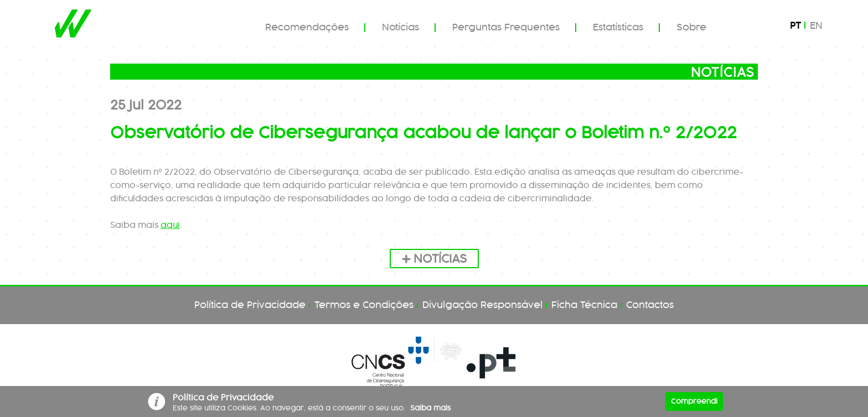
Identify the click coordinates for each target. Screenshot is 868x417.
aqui (170, 226)
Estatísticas (618, 28)
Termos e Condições (364, 305)
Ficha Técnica (584, 305)
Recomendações (307, 28)
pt (795, 26)
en (816, 26)
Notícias (401, 28)
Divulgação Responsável (482, 305)
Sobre (691, 28)
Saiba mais (430, 408)
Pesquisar (746, 27)
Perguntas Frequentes (506, 28)
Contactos (650, 305)
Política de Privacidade (250, 305)
